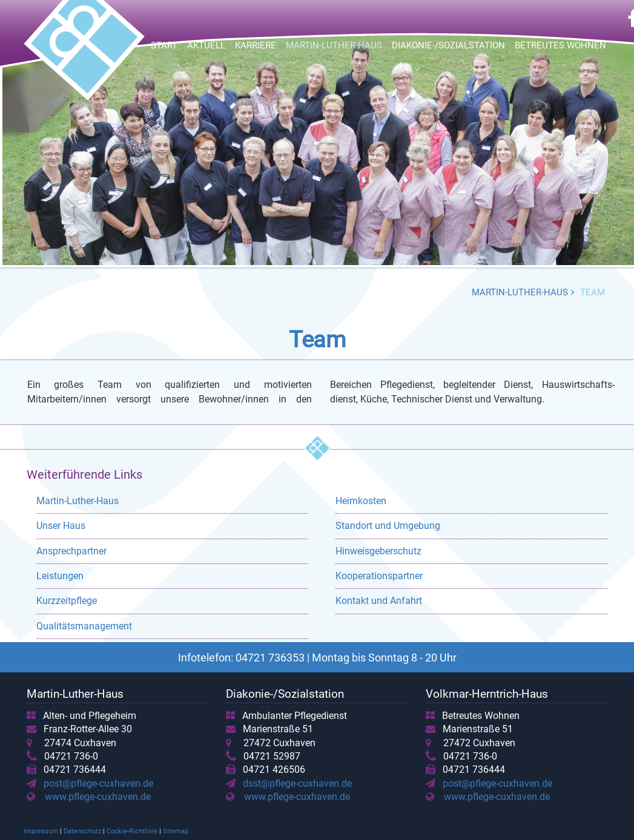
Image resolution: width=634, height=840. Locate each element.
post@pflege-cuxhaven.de (96, 783)
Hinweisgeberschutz (378, 551)
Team (593, 292)
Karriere (256, 45)
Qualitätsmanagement (84, 626)
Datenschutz (82, 831)
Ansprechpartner (71, 551)
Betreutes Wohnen (560, 45)
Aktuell (206, 45)
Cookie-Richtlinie (132, 831)
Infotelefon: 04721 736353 (241, 658)
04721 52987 (272, 756)
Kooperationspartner (379, 576)
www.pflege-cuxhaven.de (98, 797)
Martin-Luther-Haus (334, 45)
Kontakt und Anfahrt (379, 601)
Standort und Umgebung (388, 526)
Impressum (41, 831)
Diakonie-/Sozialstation (448, 45)
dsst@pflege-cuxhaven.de (295, 783)
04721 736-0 (71, 756)
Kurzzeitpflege (67, 601)
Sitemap (176, 831)
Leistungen (60, 576)
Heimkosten (361, 501)
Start (164, 45)
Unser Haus (61, 526)
